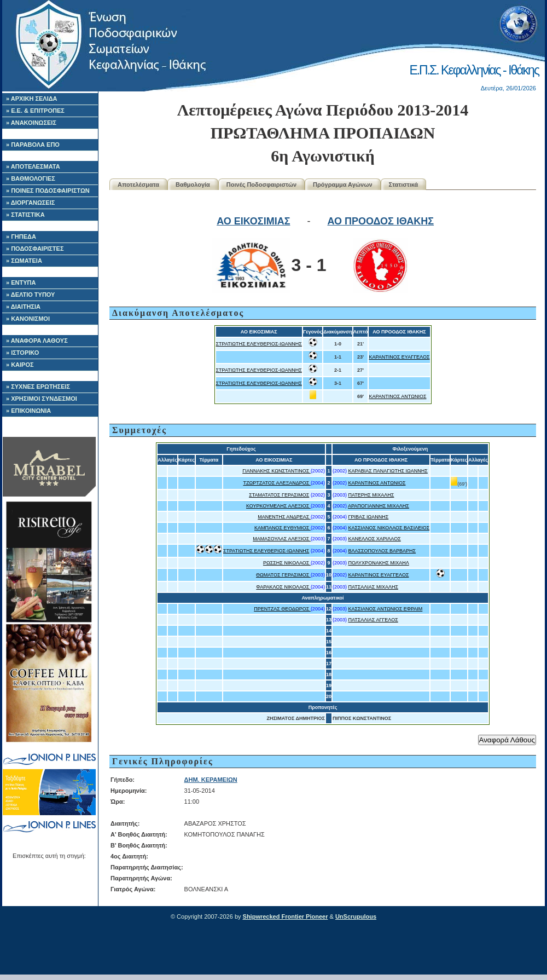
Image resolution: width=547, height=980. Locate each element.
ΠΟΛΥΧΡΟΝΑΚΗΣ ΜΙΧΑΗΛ (378, 563)
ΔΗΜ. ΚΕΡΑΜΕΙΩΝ (211, 780)
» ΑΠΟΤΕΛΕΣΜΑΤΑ (33, 166)
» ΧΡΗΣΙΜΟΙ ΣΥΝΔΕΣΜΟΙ (42, 399)
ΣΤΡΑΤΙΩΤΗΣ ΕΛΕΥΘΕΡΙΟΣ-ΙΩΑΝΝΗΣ (259, 344)
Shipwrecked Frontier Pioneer (286, 916)
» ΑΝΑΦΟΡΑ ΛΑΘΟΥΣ (37, 341)
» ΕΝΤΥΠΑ (21, 283)
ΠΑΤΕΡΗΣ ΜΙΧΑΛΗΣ (371, 495)
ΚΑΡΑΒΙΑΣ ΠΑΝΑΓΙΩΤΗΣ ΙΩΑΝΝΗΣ (388, 471)
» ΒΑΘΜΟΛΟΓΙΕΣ (31, 178)
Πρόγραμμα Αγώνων (343, 185)
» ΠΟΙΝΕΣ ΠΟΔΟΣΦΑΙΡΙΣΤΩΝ (48, 191)
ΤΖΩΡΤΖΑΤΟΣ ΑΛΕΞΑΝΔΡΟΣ (277, 483)
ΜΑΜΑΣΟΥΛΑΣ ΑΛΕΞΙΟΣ (282, 539)
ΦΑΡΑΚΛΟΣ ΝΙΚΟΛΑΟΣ (283, 587)
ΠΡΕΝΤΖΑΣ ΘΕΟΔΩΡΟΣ (282, 609)
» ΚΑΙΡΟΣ (20, 365)
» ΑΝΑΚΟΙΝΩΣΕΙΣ (31, 123)
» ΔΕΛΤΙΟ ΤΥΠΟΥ (30, 295)
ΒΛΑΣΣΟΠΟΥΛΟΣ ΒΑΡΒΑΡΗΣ (382, 551)
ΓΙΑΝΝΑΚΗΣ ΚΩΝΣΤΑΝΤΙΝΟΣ (277, 471)
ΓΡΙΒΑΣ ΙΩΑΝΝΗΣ (368, 517)
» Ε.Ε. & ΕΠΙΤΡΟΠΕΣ (35, 111)
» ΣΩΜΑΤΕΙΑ (24, 261)
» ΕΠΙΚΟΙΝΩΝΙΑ (28, 411)
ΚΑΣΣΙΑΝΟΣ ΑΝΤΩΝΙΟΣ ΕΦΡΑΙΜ (385, 609)
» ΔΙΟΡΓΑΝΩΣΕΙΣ (30, 203)
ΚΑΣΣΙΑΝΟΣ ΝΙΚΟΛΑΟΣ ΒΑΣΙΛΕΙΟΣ (389, 528)
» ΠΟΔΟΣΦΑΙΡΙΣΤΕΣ (35, 249)
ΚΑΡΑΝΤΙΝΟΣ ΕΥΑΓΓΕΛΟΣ (399, 357)
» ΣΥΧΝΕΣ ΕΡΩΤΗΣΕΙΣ (38, 387)
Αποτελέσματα (138, 185)
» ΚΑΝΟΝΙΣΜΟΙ (28, 319)
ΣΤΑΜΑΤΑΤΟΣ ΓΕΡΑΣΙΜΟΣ (279, 495)
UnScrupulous (356, 916)
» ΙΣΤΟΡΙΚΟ (22, 353)
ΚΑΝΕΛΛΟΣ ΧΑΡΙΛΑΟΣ (374, 539)
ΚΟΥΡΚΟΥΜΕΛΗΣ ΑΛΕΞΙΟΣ (278, 506)
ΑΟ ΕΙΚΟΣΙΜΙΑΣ (253, 221)
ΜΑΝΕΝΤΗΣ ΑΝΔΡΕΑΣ (284, 517)
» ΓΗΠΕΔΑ (21, 237)
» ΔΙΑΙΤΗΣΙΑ (23, 307)
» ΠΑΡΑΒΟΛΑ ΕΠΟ (33, 145)
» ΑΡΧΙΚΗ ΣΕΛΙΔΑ (32, 99)
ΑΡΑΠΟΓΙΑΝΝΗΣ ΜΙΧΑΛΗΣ (379, 506)
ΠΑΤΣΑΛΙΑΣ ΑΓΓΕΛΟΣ (373, 620)
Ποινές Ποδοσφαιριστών (261, 185)
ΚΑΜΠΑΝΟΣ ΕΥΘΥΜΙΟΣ (283, 528)
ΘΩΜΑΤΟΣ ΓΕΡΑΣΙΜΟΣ (283, 575)
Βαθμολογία (193, 185)
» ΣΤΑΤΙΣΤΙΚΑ (25, 215)
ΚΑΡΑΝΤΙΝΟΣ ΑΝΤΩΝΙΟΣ (397, 396)
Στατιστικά (404, 185)
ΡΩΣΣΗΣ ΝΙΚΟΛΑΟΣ (287, 563)
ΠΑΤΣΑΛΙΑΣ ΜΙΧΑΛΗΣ (373, 587)
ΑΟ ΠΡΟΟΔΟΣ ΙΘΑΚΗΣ (380, 221)
